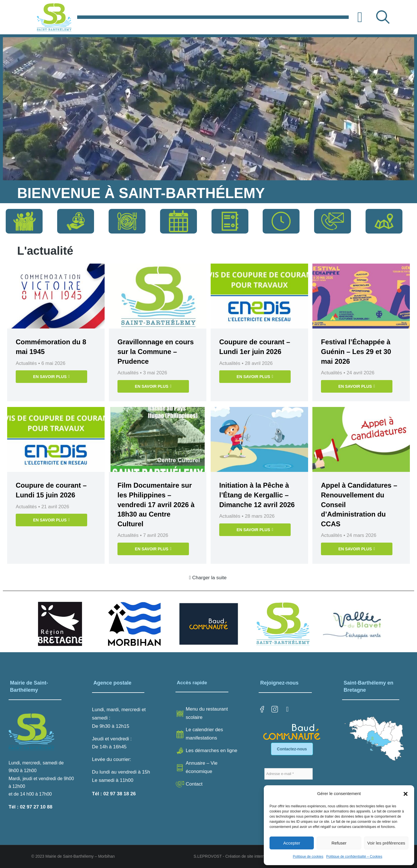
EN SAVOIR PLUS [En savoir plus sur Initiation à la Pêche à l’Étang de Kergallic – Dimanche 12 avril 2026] (255, 530)
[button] (406, 794)
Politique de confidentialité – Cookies (354, 857)
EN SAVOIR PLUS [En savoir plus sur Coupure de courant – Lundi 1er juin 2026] (255, 377)
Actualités (26, 363)
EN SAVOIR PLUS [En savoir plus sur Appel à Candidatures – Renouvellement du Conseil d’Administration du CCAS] (357, 549)
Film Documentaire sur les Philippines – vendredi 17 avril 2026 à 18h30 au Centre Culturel (156, 504)
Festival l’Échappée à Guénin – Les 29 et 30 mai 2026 (356, 351)
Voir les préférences (386, 843)
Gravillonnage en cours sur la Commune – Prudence (156, 351)
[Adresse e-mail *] (289, 774)
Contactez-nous (292, 749)
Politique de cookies (308, 857)
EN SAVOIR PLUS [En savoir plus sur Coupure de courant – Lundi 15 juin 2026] (51, 520)
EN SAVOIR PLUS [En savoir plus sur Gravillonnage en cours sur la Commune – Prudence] (153, 386)
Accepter (292, 843)
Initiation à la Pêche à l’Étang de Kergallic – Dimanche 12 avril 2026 (257, 495)
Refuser (339, 843)
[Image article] (56, 296)
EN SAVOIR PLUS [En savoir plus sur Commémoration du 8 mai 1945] (51, 377)
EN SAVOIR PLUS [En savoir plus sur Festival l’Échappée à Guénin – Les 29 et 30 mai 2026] (357, 386)
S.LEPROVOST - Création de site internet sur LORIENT (243, 856)
